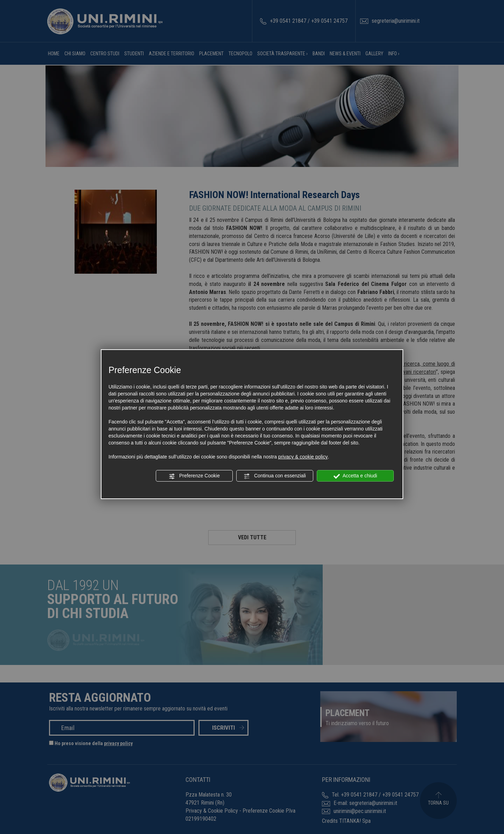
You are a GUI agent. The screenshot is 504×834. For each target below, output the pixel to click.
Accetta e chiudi (355, 476)
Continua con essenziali (275, 476)
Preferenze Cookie (194, 476)
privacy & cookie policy (303, 457)
